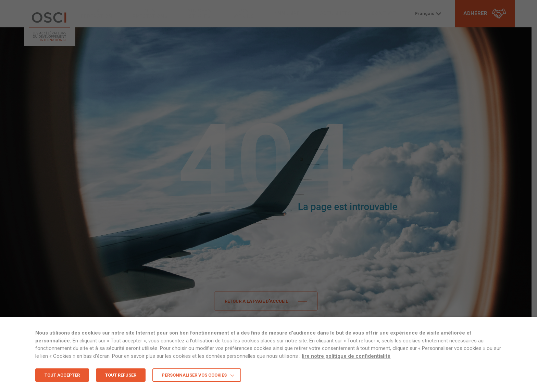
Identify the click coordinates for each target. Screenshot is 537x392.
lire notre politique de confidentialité (346, 356)
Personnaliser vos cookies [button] (194, 375)
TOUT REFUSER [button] (121, 375)
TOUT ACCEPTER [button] (62, 375)
